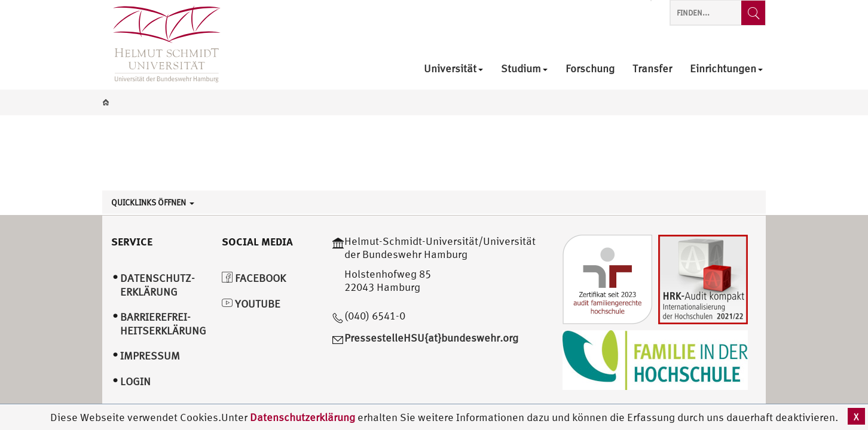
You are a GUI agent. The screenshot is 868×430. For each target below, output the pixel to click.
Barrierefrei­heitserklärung (163, 324)
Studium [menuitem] (524, 69)
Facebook (254, 278)
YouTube (251, 304)
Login (135, 381)
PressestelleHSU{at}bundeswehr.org (431, 338)
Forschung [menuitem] (590, 69)
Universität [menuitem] (453, 69)
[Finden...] (753, 13)
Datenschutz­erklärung (158, 285)
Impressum (150, 356)
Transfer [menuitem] (652, 69)
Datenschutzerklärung (302, 417)
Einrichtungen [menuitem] (726, 69)
